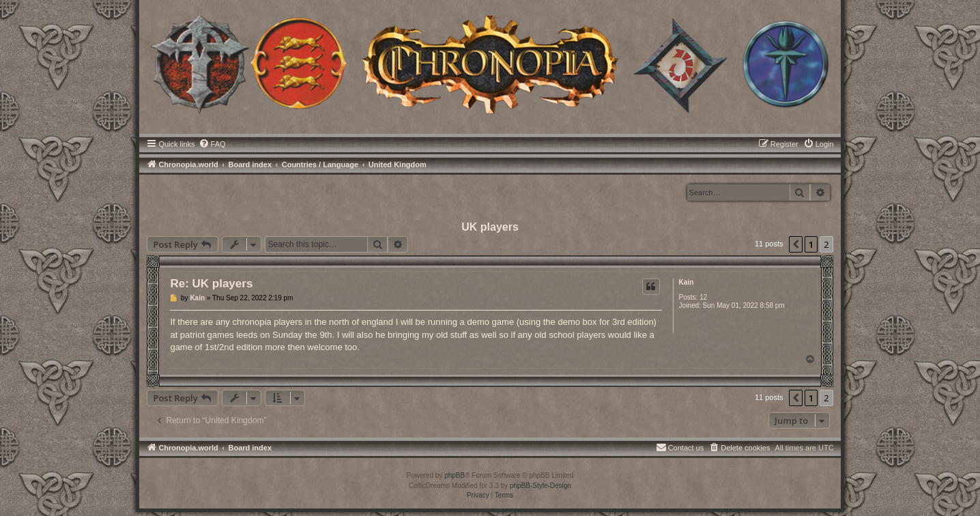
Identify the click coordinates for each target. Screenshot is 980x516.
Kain (687, 282)
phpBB (455, 475)
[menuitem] (212, 144)
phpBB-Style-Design (541, 486)
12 (703, 297)
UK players (490, 227)
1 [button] (811, 244)
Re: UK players (211, 284)
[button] (796, 244)
